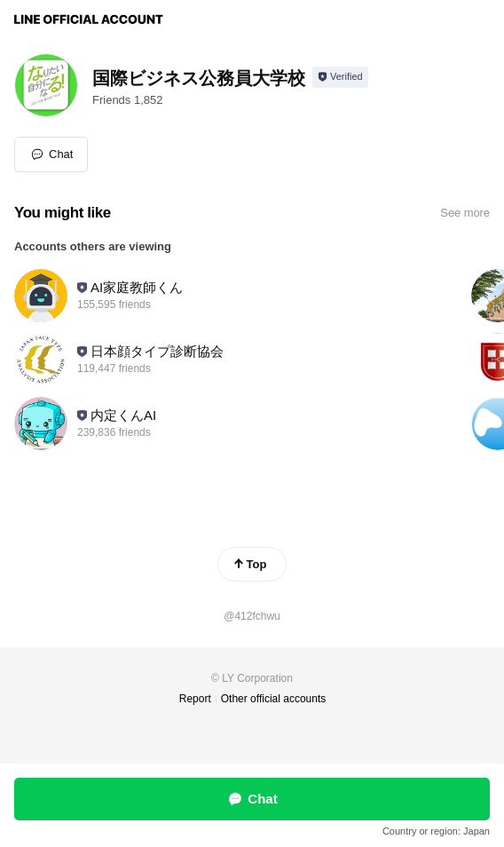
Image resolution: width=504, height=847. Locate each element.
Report (195, 699)
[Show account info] (340, 77)
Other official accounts (274, 699)
